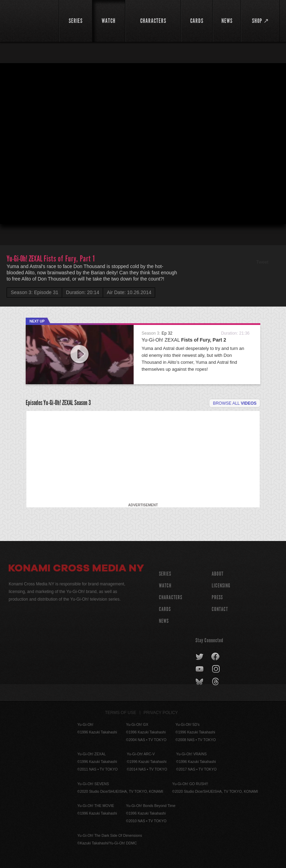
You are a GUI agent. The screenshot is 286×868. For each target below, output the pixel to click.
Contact (220, 609)
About (218, 574)
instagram (216, 669)
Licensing (221, 586)
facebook (216, 657)
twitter (200, 657)
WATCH (165, 586)
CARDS (165, 609)
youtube (200, 669)
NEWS (164, 621)
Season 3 (83, 403)
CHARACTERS (171, 597)
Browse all (235, 403)
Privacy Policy (161, 713)
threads (216, 682)
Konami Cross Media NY (76, 569)
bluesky (200, 682)
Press (217, 597)
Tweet (262, 262)
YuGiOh (30, 21)
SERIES (165, 574)
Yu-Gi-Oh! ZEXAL (184, 340)
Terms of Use (121, 713)
